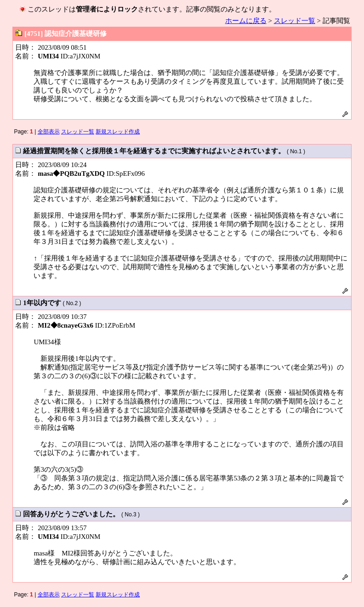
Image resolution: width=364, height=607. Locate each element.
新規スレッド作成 (118, 132)
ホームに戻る (246, 21)
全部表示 (49, 132)
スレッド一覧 (295, 21)
